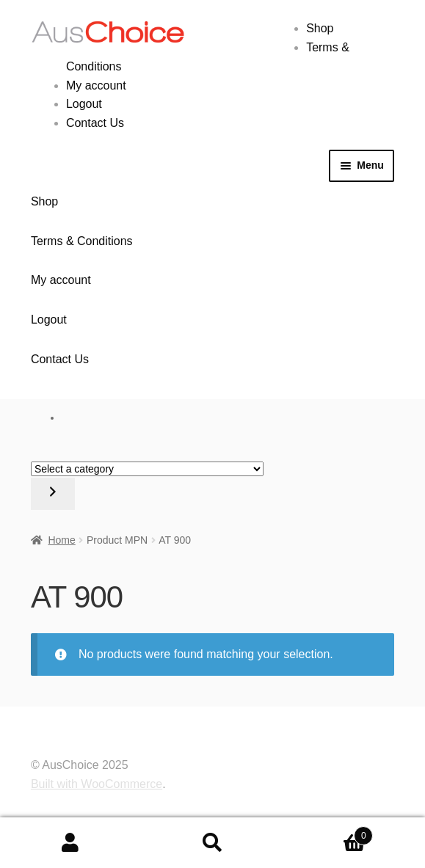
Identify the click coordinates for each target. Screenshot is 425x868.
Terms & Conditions (82, 241)
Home (61, 540)
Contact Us (95, 123)
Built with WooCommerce (97, 784)
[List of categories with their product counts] (147, 469)
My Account (71, 843)
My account (96, 85)
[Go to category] (53, 494)
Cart (328, 833)
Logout (84, 104)
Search (212, 843)
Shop (320, 28)
